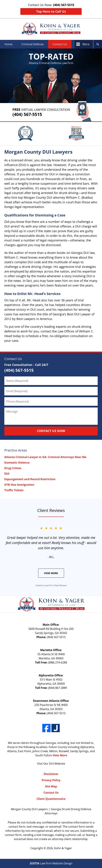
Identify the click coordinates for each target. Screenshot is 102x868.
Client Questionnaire (51, 799)
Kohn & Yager (63, 848)
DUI (7, 474)
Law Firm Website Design (51, 863)
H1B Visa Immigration (19, 485)
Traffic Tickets (14, 490)
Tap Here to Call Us (51, 11)
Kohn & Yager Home (51, 29)
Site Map (51, 786)
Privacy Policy (51, 780)
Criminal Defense (33, 44)
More (86, 44)
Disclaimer (51, 774)
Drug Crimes (13, 468)
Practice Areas (16, 450)
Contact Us (60, 44)
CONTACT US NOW (51, 431)
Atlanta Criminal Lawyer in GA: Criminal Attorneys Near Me (45, 457)
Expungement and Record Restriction (30, 479)
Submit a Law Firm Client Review (51, 585)
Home (8, 44)
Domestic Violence (17, 463)
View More (51, 573)
